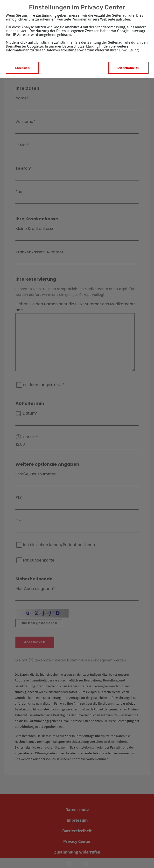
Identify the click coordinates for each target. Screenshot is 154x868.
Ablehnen (22, 68)
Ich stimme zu (128, 68)
